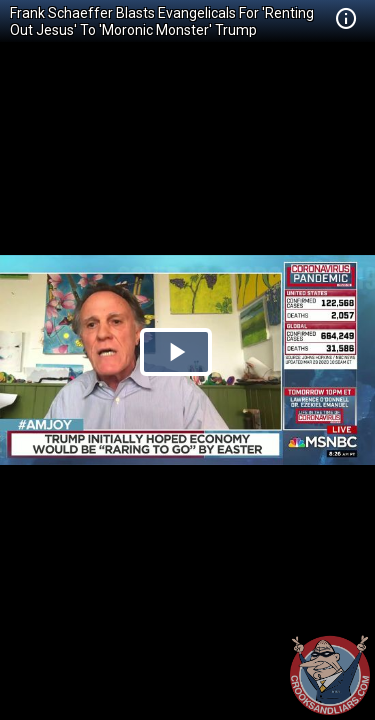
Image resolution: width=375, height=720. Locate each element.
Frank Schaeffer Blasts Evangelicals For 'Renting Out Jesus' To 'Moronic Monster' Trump (162, 21)
